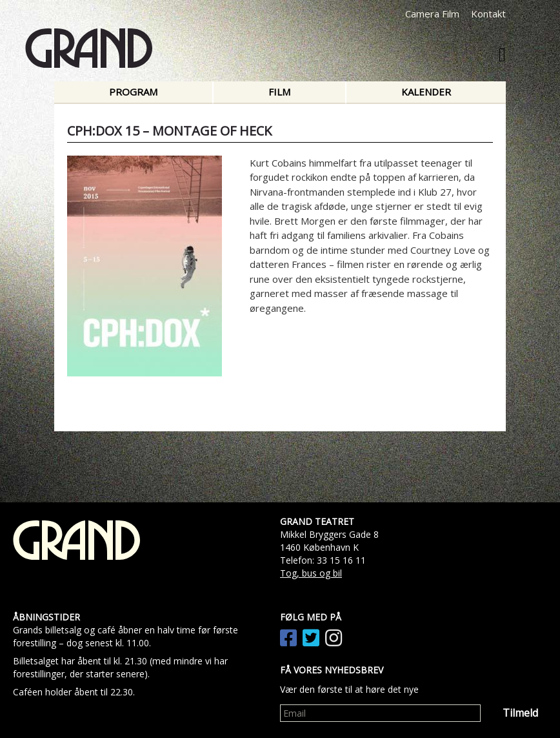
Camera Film (432, 14)
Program (133, 92)
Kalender (426, 92)
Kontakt (488, 14)
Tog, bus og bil (311, 573)
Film (279, 92)
